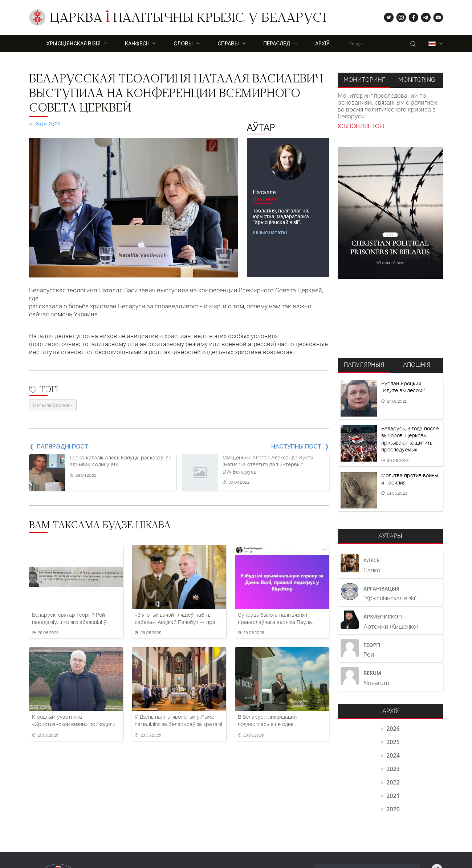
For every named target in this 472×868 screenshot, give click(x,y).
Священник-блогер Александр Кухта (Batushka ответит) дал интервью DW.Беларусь (268, 465)
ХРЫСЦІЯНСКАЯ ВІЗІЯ (74, 44)
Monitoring (417, 80)
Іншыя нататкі (270, 232)
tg (424, 16)
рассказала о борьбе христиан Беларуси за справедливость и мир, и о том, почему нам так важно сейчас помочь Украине (170, 310)
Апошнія (417, 365)
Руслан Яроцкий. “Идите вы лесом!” (403, 387)
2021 (393, 796)
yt (436, 16)
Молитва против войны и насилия (410, 479)
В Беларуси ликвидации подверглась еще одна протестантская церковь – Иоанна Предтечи (280, 721)
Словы (183, 44)
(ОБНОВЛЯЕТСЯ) (361, 126)
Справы (228, 44)
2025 (393, 742)
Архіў (322, 44)
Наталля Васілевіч (53, 405)
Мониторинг (364, 80)
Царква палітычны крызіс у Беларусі (188, 19)
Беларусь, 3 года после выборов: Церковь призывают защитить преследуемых (410, 439)
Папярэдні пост (62, 447)
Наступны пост (296, 447)
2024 (393, 755)
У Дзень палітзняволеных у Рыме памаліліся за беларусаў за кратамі (178, 721)
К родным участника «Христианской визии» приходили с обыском (76, 721)
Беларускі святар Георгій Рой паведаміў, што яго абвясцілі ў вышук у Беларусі (69, 619)
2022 (393, 782)
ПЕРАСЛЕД (277, 44)
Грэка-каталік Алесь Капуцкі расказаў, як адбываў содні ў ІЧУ (120, 461)
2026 (393, 729)
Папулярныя (364, 365)
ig (398, 16)
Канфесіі (137, 44)
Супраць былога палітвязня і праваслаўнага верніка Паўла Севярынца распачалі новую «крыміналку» (275, 619)
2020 (393, 809)
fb (411, 16)
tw (387, 16)
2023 (393, 769)
